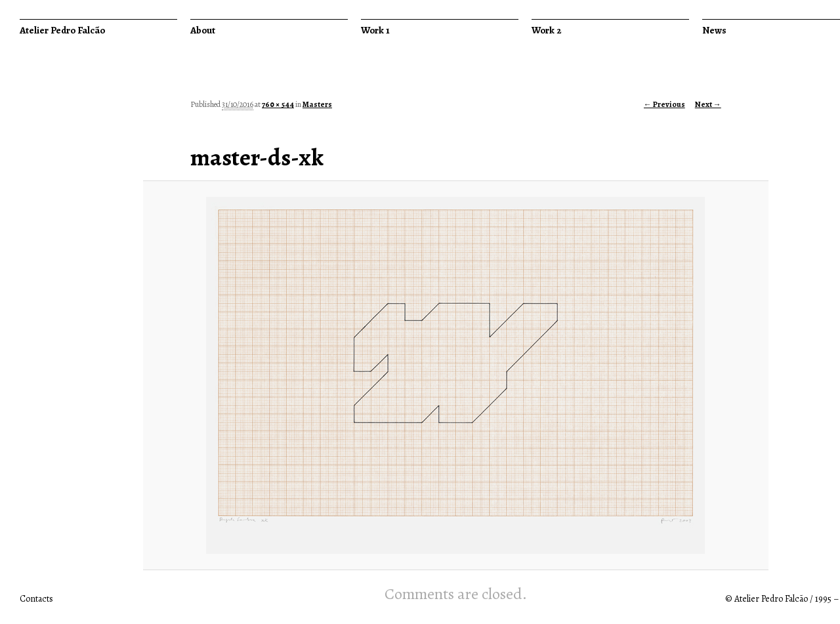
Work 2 (546, 30)
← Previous (664, 104)
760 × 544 (278, 104)
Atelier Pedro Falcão (62, 30)
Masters (317, 104)
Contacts (36, 599)
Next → (708, 104)
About (203, 30)
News (714, 30)
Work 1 (375, 30)
